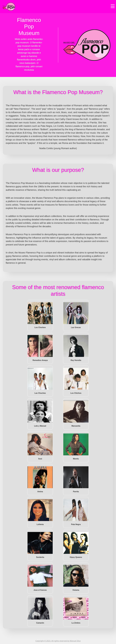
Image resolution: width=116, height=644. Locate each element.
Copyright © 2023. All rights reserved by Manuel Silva (58, 641)
